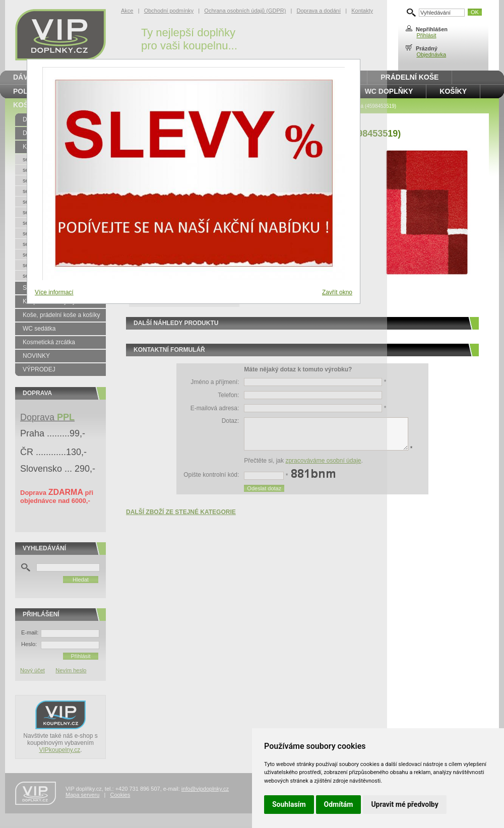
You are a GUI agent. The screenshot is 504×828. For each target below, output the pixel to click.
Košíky (453, 91)
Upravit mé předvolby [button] (404, 804)
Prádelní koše (409, 77)
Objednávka (431, 54)
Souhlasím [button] (289, 804)
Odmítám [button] (339, 804)
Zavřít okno (337, 292)
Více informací (54, 292)
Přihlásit (426, 35)
